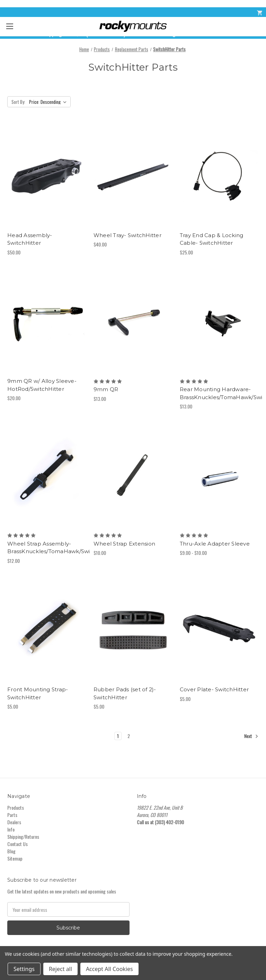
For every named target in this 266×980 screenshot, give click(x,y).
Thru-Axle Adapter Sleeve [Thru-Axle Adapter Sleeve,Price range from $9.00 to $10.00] (215, 544)
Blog (11, 851)
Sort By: (18, 102)
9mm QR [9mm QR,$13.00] (106, 389)
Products (16, 807)
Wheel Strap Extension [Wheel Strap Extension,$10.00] (124, 544)
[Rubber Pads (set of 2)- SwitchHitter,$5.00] (133, 631)
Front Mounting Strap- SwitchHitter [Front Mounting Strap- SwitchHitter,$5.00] (38, 693)
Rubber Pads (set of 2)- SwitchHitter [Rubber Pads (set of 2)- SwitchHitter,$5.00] (125, 693)
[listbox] (49, 102)
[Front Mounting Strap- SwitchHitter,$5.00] (47, 631)
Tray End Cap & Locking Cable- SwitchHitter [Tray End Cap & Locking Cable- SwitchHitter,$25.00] (212, 239)
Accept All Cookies (109, 969)
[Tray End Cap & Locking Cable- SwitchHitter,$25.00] (219, 176)
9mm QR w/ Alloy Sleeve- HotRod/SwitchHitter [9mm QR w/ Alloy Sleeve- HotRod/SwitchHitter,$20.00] (42, 385)
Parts (12, 815)
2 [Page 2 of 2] (129, 736)
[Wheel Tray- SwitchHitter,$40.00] (133, 176)
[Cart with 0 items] (259, 12)
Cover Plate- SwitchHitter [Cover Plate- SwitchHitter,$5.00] (214, 689)
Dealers (14, 822)
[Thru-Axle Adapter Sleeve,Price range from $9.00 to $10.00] (219, 476)
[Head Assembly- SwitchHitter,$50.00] (47, 176)
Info (11, 829)
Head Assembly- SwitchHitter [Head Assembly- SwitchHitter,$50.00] (30, 239)
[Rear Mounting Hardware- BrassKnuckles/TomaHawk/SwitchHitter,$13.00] (219, 322)
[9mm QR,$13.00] (133, 322)
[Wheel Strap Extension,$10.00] (133, 476)
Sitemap (15, 858)
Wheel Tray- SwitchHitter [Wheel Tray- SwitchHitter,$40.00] (127, 235)
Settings (24, 969)
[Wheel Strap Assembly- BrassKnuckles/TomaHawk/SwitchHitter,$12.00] (47, 476)
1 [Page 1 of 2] (118, 736)
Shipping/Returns (23, 837)
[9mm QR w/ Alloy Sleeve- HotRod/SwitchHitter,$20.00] (47, 322)
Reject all (60, 969)
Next (251, 736)
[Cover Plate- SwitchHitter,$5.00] (219, 631)
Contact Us (17, 844)
